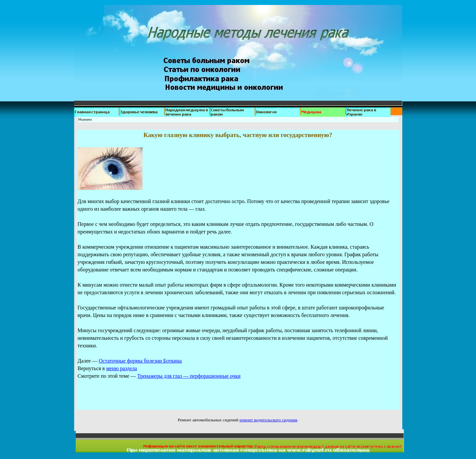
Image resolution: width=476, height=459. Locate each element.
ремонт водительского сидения (268, 420)
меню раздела (121, 368)
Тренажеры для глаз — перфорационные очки (189, 376)
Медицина (85, 120)
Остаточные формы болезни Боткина (140, 361)
